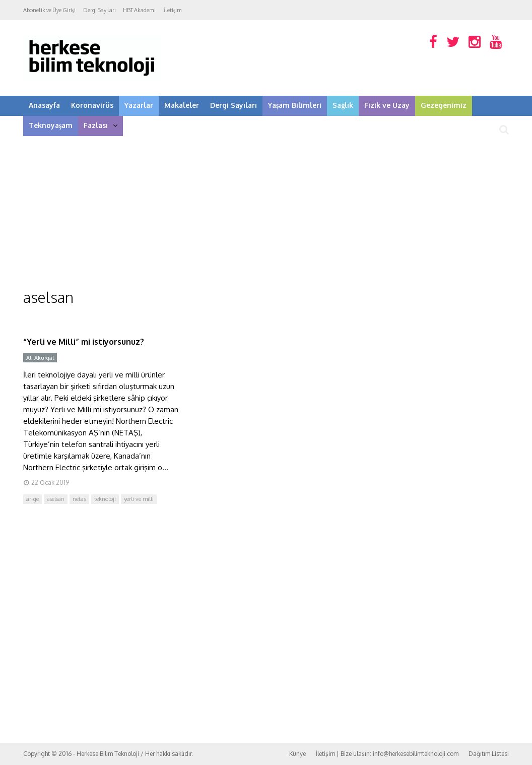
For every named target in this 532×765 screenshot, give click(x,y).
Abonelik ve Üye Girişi (49, 10)
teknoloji (105, 499)
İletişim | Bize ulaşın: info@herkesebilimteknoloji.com (387, 754)
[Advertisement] (266, 212)
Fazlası (101, 125)
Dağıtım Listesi (489, 754)
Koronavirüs (92, 105)
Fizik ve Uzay (387, 105)
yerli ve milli (139, 499)
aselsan (56, 499)
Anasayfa (44, 105)
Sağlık (343, 105)
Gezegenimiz (444, 105)
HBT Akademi (139, 10)
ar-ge (32, 499)
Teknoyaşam (51, 125)
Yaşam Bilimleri (295, 105)
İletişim (173, 10)
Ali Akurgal (40, 358)
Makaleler (182, 105)
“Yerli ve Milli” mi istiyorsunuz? (84, 342)
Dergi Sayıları (99, 10)
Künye (297, 754)
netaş (79, 499)
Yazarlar (139, 105)
